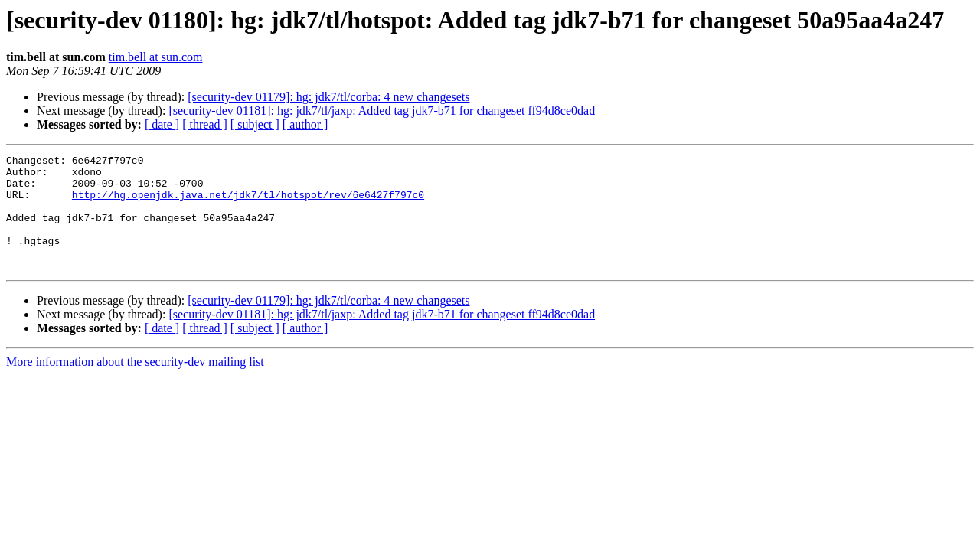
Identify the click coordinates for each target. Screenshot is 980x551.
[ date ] (162, 124)
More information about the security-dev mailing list (135, 385)
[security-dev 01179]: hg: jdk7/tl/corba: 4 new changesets (328, 97)
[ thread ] (205, 124)
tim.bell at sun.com (156, 57)
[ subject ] (255, 124)
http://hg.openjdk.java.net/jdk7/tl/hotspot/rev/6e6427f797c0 (248, 204)
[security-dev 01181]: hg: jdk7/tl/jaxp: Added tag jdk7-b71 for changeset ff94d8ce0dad (382, 111)
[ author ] (305, 124)
